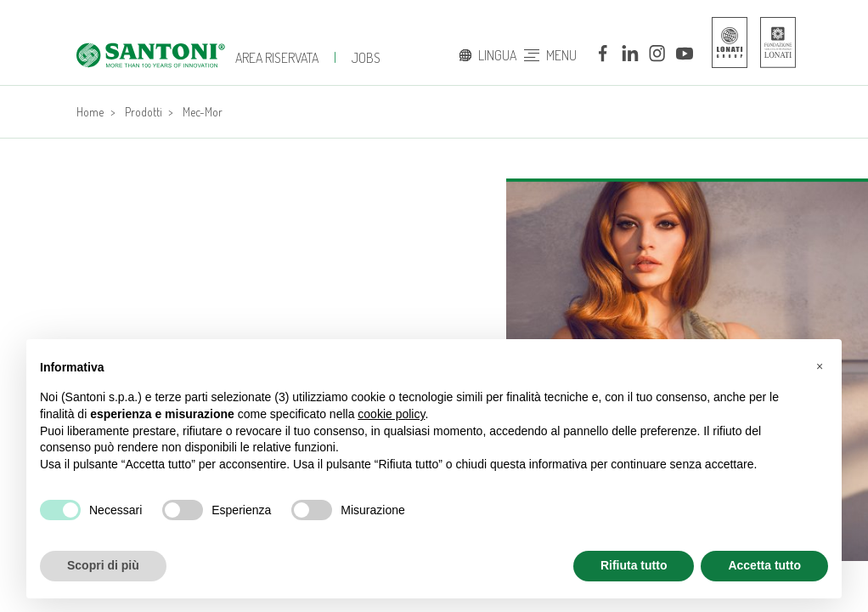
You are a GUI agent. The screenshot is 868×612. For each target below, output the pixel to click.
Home (90, 112)
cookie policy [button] (391, 414)
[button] (820, 366)
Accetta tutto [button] (764, 565)
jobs (366, 58)
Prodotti (144, 112)
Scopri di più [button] (103, 565)
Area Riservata (277, 58)
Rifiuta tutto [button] (634, 565)
